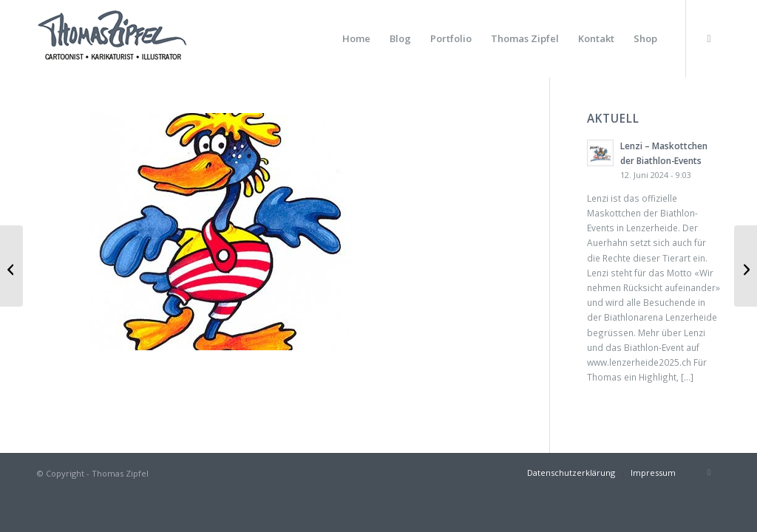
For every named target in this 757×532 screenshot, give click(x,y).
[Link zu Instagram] (709, 38)
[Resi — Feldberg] (746, 266)
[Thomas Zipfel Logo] (112, 39)
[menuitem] (356, 39)
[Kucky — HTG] (11, 266)
